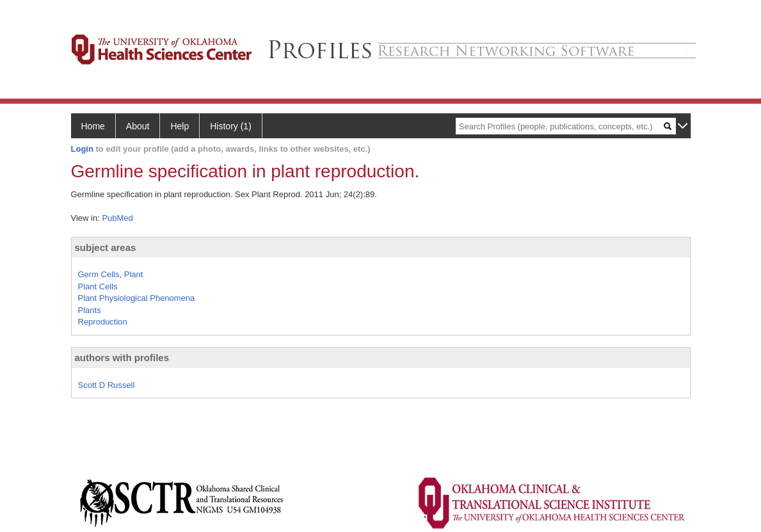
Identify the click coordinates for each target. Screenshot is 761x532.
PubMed (117, 218)
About (138, 126)
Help (180, 126)
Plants (90, 310)
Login (82, 149)
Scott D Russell (107, 385)
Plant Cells (98, 286)
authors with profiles (122, 358)
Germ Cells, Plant (111, 274)
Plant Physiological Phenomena (137, 298)
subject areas (106, 247)
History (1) (231, 126)
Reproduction (103, 322)
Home (93, 126)
